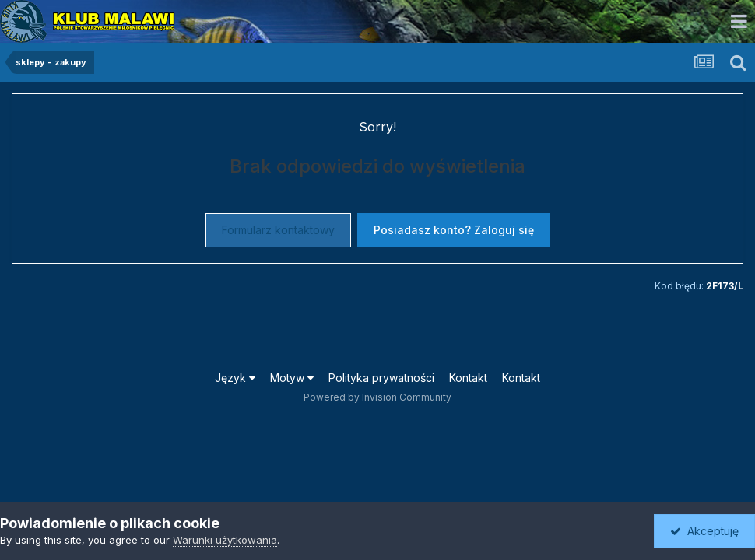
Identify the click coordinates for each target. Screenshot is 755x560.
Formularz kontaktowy (278, 230)
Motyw (292, 378)
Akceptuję (704, 531)
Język (235, 378)
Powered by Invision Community (377, 397)
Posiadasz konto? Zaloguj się (454, 230)
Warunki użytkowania (225, 540)
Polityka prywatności (381, 378)
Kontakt (468, 378)
